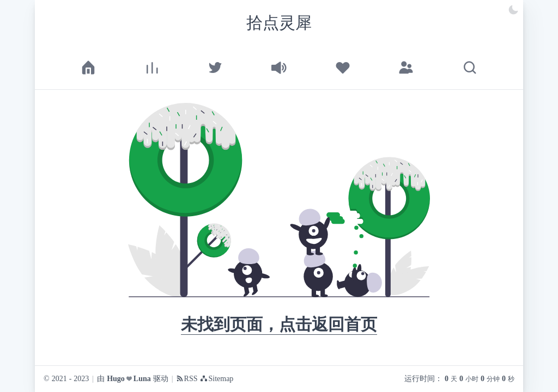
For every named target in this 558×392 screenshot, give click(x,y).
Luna (142, 379)
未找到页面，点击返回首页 (279, 324)
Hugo (116, 379)
